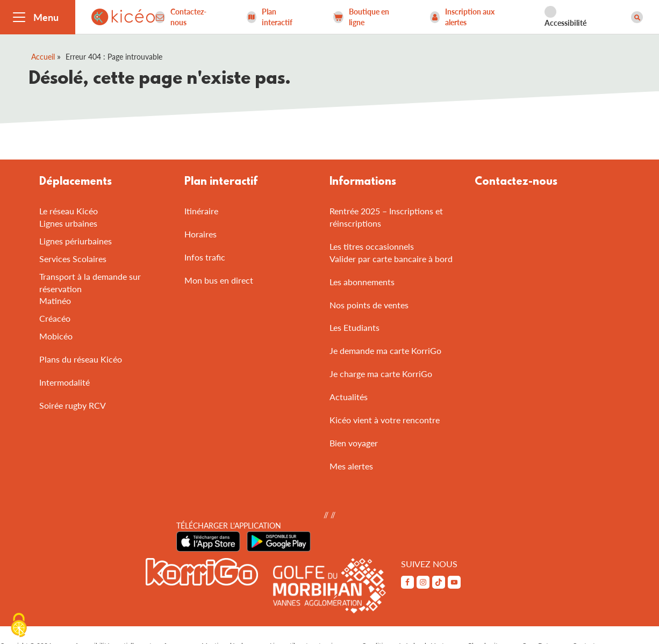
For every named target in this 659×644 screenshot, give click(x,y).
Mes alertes (351, 466)
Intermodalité (65, 382)
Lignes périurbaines (76, 241)
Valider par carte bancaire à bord (391, 259)
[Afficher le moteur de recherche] (637, 17)
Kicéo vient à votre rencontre (385, 420)
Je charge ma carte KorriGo (381, 374)
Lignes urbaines (68, 223)
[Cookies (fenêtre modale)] (19, 626)
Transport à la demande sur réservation (90, 283)
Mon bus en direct (219, 280)
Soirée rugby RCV (73, 405)
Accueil (43, 57)
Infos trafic (205, 257)
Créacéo (55, 318)
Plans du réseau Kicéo (81, 359)
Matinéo (55, 301)
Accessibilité (565, 23)
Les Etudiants (354, 327)
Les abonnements (362, 282)
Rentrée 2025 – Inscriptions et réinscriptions (386, 217)
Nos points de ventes (369, 305)
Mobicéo (56, 336)
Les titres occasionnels (372, 246)
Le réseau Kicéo (69, 211)
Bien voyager (354, 443)
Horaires (200, 234)
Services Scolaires (73, 259)
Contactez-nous (516, 182)
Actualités (349, 397)
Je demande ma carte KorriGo (385, 350)
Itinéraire (201, 211)
